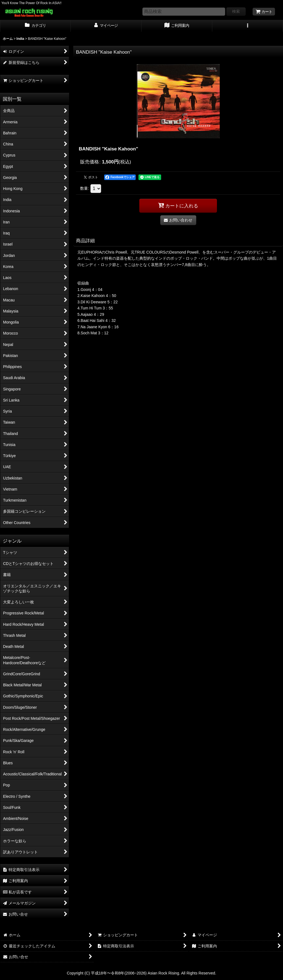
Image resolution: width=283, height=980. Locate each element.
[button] (248, 26)
